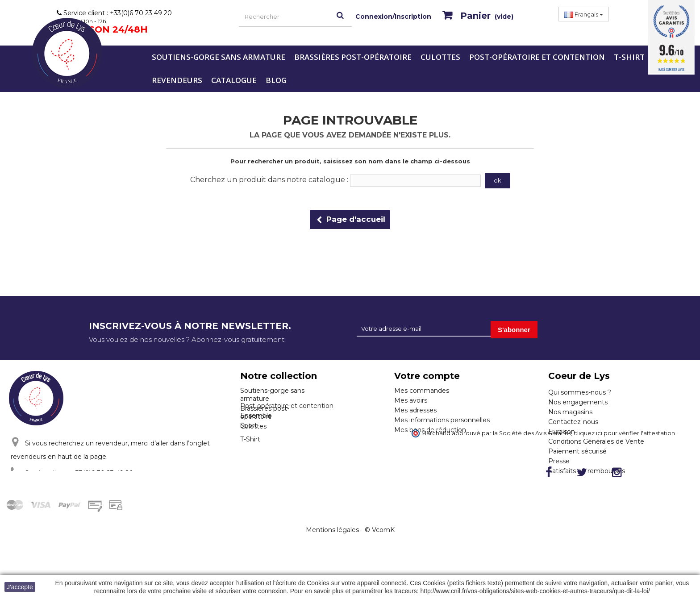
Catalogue (234, 80)
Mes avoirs (411, 400)
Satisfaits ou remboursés (587, 471)
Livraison (562, 432)
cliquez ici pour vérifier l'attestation (624, 485)
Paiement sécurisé (577, 451)
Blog (276, 80)
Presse (559, 461)
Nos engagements (578, 402)
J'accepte (20, 587)
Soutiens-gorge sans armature (219, 57)
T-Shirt (629, 57)
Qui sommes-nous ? (580, 392)
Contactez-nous (573, 422)
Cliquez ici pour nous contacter (73, 490)
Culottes (440, 57)
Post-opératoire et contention (537, 57)
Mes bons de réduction (430, 430)
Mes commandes (422, 391)
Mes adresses (415, 410)
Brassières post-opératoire (353, 57)
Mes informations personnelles (442, 420)
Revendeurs (177, 80)
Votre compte (427, 376)
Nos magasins (570, 412)
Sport (249, 460)
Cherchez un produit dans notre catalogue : (269, 180)
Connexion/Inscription (393, 17)
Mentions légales (332, 573)
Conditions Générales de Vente (596, 441)
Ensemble (256, 450)
